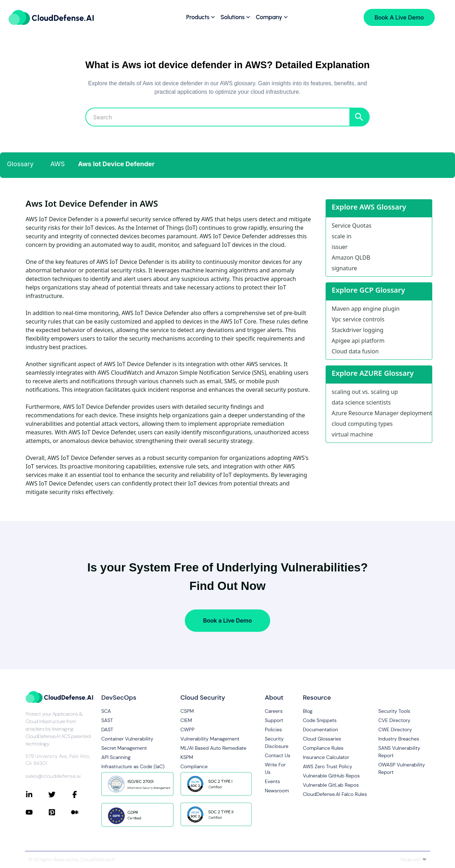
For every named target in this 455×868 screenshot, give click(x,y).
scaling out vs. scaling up (365, 392)
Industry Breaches (399, 739)
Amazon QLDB (351, 257)
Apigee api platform (358, 341)
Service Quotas (352, 226)
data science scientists (361, 402)
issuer (340, 247)
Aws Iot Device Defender (116, 164)
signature (344, 268)
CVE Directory (394, 720)
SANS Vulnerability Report (399, 752)
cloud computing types (362, 424)
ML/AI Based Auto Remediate (214, 748)
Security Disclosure (277, 742)
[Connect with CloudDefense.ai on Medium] (82, 812)
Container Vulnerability (127, 739)
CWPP (188, 729)
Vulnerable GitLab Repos (331, 785)
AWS (58, 164)
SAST (107, 720)
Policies (273, 729)
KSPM (187, 757)
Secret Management (124, 748)
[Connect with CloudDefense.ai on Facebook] (82, 794)
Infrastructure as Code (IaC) (133, 766)
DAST (107, 729)
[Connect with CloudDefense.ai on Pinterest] (60, 812)
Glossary (20, 164)
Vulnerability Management (210, 739)
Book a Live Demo (227, 620)
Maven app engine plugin (366, 309)
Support (274, 720)
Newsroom (277, 791)
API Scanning (116, 757)
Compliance (194, 766)
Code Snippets (320, 720)
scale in (342, 236)
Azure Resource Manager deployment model (382, 413)
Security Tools (394, 711)
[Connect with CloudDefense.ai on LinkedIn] (37, 794)
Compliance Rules (323, 748)
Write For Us (275, 768)
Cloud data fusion (355, 351)
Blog (308, 711)
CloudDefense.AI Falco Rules (335, 794)
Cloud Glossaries (322, 739)
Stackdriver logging (358, 330)
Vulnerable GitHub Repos (331, 776)
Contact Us (278, 755)
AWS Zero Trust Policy (328, 766)
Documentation (320, 729)
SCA (106, 711)
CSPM (187, 711)
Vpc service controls (358, 319)
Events (272, 781)
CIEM (186, 720)
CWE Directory (395, 729)
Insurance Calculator (326, 757)
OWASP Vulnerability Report (402, 768)
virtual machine (352, 434)
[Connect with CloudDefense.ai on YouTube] (37, 812)
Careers (274, 711)
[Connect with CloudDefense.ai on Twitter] (60, 794)
